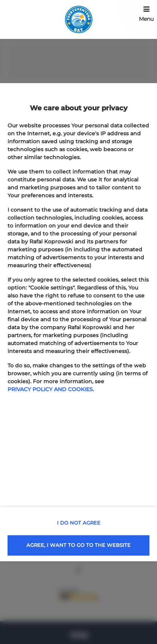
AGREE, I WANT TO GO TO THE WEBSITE (78, 545)
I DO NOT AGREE (79, 523)
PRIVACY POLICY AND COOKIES (50, 389)
